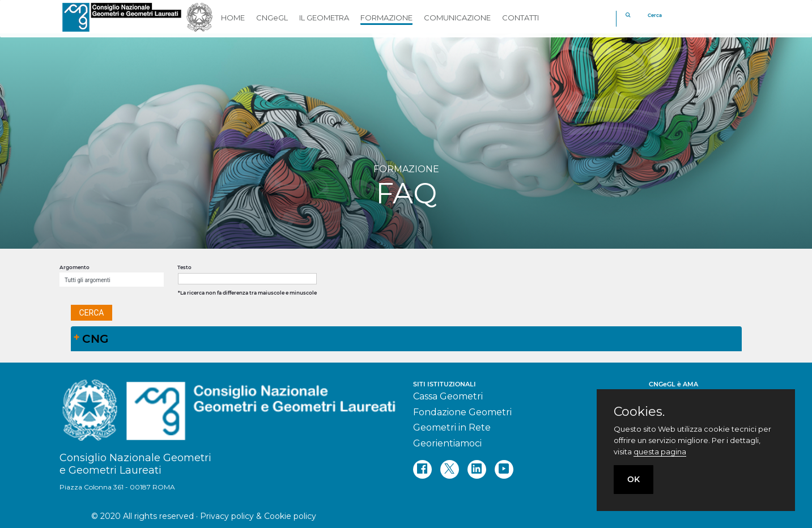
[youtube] (504, 469)
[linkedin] (477, 469)
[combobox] (112, 280)
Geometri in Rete (452, 427)
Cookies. (639, 412)
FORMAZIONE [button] (386, 18)
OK (634, 479)
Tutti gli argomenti (88, 280)
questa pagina (660, 452)
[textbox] (247, 279)
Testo (184, 267)
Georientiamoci (447, 443)
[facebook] (422, 469)
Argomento (75, 267)
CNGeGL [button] (272, 18)
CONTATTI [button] (520, 18)
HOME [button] (233, 18)
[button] (92, 313)
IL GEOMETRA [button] (324, 18)
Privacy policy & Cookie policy (258, 516)
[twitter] (450, 469)
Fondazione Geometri (462, 412)
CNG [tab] (91, 339)
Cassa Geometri (448, 396)
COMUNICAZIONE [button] (457, 18)
